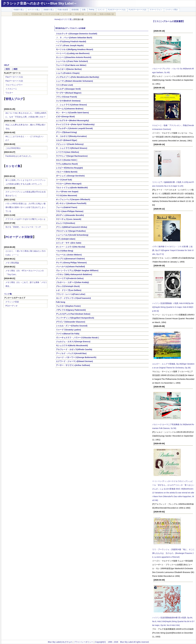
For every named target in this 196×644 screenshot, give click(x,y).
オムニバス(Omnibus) (66, 223)
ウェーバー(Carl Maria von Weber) (71, 65)
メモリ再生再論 (12, 263)
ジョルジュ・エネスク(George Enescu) (73, 342)
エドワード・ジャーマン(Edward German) (74, 361)
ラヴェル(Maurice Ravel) (67, 164)
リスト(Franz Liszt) (64, 85)
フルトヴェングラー (14, 85)
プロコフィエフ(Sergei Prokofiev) (71, 231)
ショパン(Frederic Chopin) (68, 73)
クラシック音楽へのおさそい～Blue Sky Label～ (40, 3)
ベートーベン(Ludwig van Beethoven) (73, 53)
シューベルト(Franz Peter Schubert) (72, 61)
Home (57, 19)
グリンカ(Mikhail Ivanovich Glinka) (72, 227)
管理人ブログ (14, 99)
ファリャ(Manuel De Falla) (68, 334)
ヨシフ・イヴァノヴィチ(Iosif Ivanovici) (73, 298)
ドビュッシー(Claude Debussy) (70, 144)
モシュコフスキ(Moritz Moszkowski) (72, 345)
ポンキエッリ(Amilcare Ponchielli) (71, 203)
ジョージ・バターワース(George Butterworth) (76, 357)
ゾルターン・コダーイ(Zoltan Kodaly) (72, 282)
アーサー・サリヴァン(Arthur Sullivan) (73, 365)
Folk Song (61, 302)
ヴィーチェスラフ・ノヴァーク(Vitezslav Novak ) (77, 338)
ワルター (9, 93)
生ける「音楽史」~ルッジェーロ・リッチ (23, 227)
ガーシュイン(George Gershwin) (70, 176)
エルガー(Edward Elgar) (67, 140)
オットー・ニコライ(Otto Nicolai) (71, 247)
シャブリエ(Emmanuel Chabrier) (70, 259)
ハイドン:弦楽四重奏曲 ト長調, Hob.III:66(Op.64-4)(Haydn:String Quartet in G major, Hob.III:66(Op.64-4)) (173, 307)
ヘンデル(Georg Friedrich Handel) (71, 42)
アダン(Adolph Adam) (66, 239)
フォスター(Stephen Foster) (68, 306)
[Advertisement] (26, 38)
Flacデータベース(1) (14, 77)
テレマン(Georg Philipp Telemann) (71, 263)
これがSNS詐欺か (13, 148)
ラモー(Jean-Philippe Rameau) (70, 211)
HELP (7, 65)
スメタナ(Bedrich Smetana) (68, 101)
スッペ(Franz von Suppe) (67, 192)
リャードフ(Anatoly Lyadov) (68, 330)
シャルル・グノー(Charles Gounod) (72, 326)
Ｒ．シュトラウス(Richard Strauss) (72, 148)
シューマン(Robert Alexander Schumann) (74, 81)
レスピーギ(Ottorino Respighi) (69, 168)
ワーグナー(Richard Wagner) (69, 93)
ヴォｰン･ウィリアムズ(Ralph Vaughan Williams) (77, 270)
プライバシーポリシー (84, 642)
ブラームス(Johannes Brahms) (70, 109)
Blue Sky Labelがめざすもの (60, 642)
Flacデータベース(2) (14, 81)
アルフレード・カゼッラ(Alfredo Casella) (74, 349)
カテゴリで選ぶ (67, 19)
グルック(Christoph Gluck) (68, 286)
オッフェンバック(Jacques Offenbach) (73, 199)
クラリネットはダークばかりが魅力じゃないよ (26, 219)
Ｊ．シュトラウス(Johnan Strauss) (71, 105)
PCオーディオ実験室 (19, 237)
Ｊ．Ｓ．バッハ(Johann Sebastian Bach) (74, 38)
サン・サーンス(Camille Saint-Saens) (72, 113)
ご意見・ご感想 (11, 69)
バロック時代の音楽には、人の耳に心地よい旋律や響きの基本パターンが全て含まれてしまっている (26, 207)
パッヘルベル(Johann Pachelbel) (70, 267)
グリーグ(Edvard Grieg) (66, 132)
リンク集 (8, 294)
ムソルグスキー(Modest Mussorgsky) (72, 120)
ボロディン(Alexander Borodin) (70, 215)
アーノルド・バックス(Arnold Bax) (71, 353)
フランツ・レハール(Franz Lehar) (71, 294)
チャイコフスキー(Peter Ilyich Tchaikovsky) (75, 124)
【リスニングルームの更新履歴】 (169, 21)
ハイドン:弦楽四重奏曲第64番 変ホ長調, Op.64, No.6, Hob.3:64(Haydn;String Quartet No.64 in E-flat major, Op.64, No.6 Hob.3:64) (173, 621)
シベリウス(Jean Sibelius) (67, 152)
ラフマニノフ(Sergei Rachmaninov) (72, 156)
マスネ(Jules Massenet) (67, 195)
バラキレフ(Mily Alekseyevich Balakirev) (74, 274)
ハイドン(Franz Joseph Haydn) (70, 45)
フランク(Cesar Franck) (66, 97)
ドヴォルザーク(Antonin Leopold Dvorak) (74, 128)
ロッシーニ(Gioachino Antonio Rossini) (74, 57)
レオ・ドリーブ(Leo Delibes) (69, 290)
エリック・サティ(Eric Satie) (69, 243)
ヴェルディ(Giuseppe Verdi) (68, 89)
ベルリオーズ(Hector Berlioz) (69, 69)
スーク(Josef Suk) (64, 180)
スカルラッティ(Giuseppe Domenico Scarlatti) (77, 34)
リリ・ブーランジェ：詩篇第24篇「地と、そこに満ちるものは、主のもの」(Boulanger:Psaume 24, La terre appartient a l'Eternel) (173, 553)
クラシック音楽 (12, 302)
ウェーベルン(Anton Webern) (69, 255)
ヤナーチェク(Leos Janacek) (69, 219)
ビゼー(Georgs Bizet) (65, 117)
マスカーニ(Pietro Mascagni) (69, 184)
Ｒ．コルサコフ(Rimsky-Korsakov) (71, 136)
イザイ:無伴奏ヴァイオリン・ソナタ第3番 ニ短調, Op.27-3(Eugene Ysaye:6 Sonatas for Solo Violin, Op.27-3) (173, 250)
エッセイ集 (13, 166)
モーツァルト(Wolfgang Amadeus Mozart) (75, 49)
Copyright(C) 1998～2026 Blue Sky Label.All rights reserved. (122, 642)
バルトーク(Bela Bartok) (67, 172)
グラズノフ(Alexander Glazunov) (71, 322)
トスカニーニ (11, 89)
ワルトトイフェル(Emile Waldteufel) (72, 188)
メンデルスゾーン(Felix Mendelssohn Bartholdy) (78, 77)
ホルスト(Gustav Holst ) (67, 160)
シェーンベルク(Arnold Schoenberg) (72, 235)
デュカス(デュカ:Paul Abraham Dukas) (73, 314)
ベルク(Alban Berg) (65, 251)
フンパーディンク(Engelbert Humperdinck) (75, 318)
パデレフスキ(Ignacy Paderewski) (71, 310)
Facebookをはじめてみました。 (19, 156)
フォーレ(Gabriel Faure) (67, 207)
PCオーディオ (12, 306)
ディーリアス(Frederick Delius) (70, 278)
